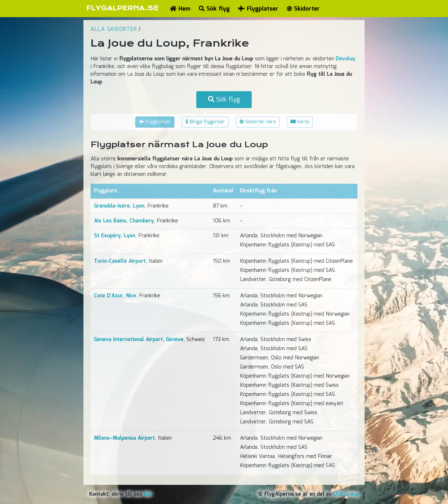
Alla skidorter (114, 29)
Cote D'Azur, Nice (115, 296)
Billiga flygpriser (205, 122)
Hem (180, 9)
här (148, 494)
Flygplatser (258, 9)
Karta (300, 122)
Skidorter (303, 9)
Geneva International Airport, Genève (139, 340)
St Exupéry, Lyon (115, 236)
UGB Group (346, 494)
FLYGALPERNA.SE (122, 8)
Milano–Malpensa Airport (124, 438)
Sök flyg (214, 9)
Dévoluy (345, 59)
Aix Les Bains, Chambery (124, 221)
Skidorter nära (258, 122)
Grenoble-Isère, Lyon (119, 206)
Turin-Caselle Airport (120, 261)
